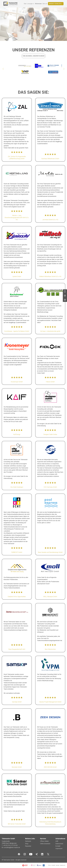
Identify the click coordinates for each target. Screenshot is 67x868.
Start (25, 4)
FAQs (49, 865)
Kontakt (58, 846)
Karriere (57, 865)
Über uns (45, 4)
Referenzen (38, 4)
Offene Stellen (44, 841)
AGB (57, 841)
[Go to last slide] (3, 69)
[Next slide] (64, 69)
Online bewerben (45, 844)
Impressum (59, 849)
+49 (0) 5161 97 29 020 (10, 845)
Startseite (28, 841)
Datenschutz (59, 844)
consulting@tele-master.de (12, 847)
